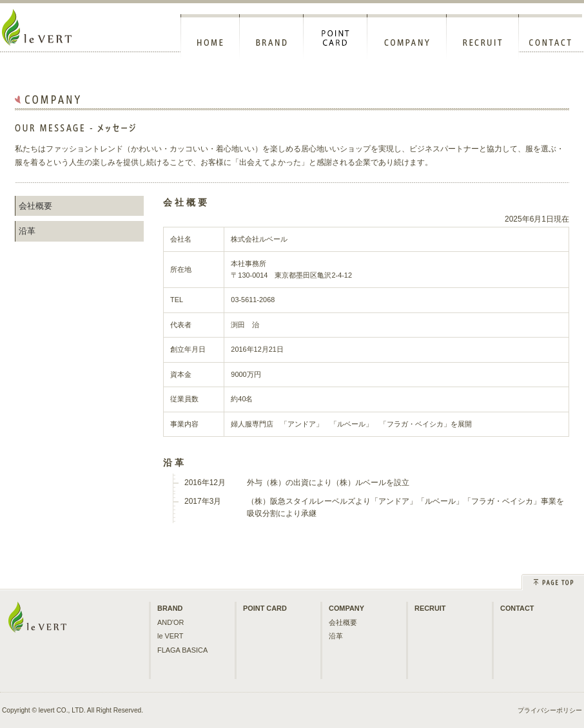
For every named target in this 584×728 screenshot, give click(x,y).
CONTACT (550, 37)
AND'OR (170, 622)
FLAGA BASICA (182, 650)
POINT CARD (336, 37)
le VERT (170, 636)
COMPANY (407, 37)
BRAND (272, 37)
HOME (210, 37)
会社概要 (35, 206)
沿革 (27, 231)
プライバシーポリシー (550, 710)
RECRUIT (483, 37)
